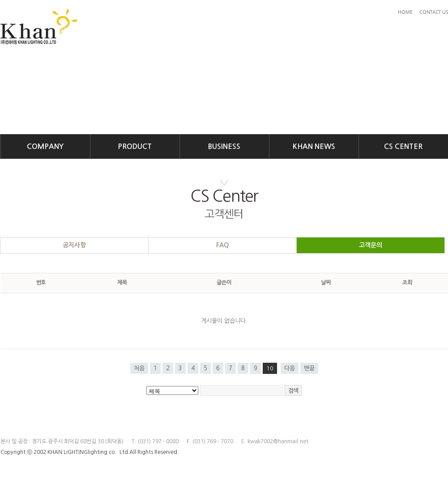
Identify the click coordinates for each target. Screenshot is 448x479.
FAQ (222, 245)
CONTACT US (434, 12)
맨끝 (309, 368)
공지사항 (74, 245)
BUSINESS (224, 146)
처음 (139, 368)
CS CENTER (403, 146)
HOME (405, 12)
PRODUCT (135, 146)
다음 (290, 368)
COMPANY (45, 146)
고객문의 (371, 245)
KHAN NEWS (314, 146)
